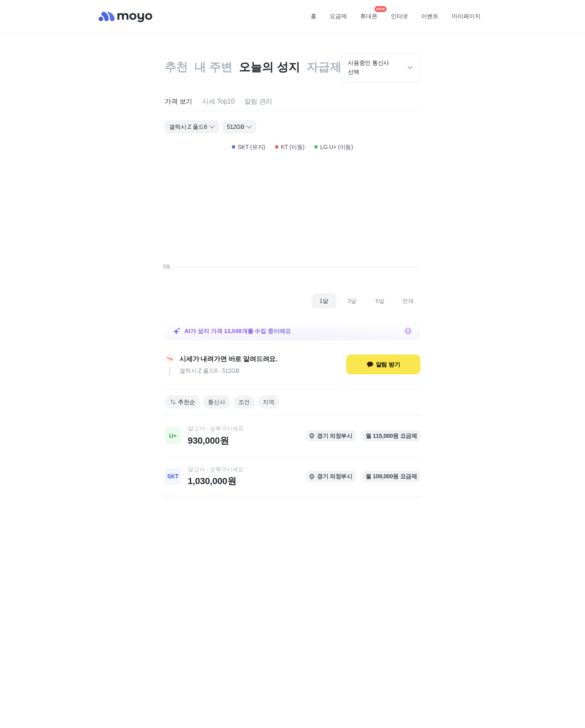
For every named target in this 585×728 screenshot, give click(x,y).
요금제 (338, 16)
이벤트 (430, 16)
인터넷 (399, 16)
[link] (292, 436)
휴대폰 (372, 14)
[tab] (178, 102)
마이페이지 (466, 16)
